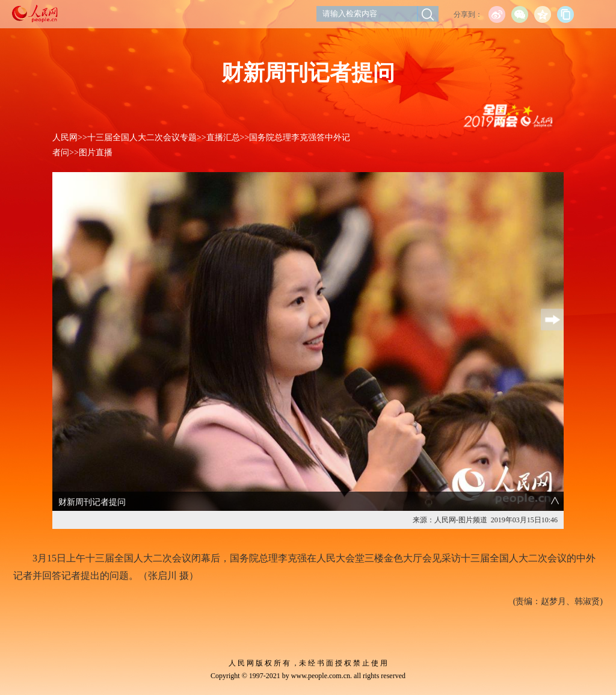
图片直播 (96, 153)
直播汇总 (223, 137)
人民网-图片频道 (461, 520)
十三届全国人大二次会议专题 (142, 137)
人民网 (65, 137)
